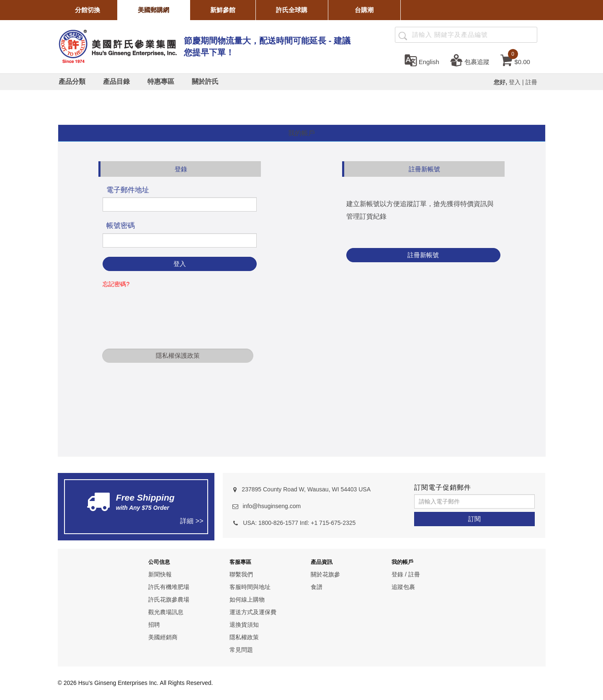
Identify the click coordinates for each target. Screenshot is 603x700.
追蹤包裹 (403, 587)
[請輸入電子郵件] (474, 501)
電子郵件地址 (128, 190)
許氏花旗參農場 (169, 599)
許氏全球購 (292, 10)
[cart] (515, 60)
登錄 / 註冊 (406, 574)
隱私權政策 (244, 637)
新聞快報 (160, 574)
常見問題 (241, 650)
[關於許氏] (205, 82)
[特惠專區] (161, 82)
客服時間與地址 (250, 587)
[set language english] (422, 60)
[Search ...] (466, 35)
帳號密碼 (121, 226)
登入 (515, 82)
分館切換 (88, 10)
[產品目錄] (116, 82)
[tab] (302, 133)
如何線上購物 (247, 599)
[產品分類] (72, 82)
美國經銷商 (163, 637)
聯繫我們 (241, 574)
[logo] (117, 45)
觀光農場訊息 (166, 612)
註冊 (531, 82)
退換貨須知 (244, 625)
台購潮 (364, 10)
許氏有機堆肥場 (169, 587)
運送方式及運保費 (253, 612)
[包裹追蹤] (470, 60)
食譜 (317, 587)
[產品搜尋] (403, 35)
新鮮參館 (223, 10)
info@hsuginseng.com (272, 506)
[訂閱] (474, 519)
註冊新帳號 (423, 255)
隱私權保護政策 (178, 355)
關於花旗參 (325, 574)
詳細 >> (192, 521)
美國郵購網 (153, 10)
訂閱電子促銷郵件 (443, 487)
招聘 (154, 625)
